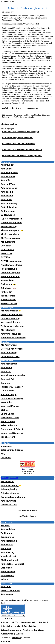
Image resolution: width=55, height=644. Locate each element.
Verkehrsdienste (9, 556)
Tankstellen (6, 292)
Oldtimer (5, 410)
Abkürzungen (7, 165)
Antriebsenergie (9, 364)
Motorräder (6, 402)
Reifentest (6, 549)
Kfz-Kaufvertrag (9, 345)
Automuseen (7, 594)
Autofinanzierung (11, 485)
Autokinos (6, 587)
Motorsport (6, 253)
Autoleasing (7, 192)
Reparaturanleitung (10, 277)
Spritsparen (8, 284)
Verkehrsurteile (8, 300)
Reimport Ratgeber (10, 273)
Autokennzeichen (9, 188)
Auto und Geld (8, 379)
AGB (3, 454)
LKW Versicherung (10, 318)
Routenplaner (7, 280)
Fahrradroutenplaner (11, 223)
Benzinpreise (7, 537)
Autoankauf (6, 169)
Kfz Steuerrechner (10, 234)
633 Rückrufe (7, 482)
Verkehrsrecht (8, 437)
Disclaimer (6, 458)
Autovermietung (9, 203)
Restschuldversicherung (13, 497)
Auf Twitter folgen (27, 516)
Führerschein (7, 391)
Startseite (17, 638)
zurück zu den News (12, 108)
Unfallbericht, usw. (10, 356)
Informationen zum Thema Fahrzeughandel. (22, 156)
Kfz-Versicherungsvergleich (25, 622)
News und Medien (10, 406)
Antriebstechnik (9, 541)
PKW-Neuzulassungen (12, 261)
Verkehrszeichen (9, 303)
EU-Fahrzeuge (8, 211)
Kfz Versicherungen (11, 238)
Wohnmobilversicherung (13, 338)
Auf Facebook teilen (27, 510)
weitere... (5, 579)
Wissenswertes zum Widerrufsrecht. (19, 144)
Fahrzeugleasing (9, 489)
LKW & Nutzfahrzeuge (12, 398)
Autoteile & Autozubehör (13, 375)
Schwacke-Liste (9, 505)
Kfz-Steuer (39, 630)
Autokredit (44, 622)
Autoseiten (6, 200)
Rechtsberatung (9, 269)
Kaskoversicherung (10, 322)
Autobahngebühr (9, 173)
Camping (5, 383)
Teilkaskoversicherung (12, 326)
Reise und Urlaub (9, 425)
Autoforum (5, 642)
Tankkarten (6, 533)
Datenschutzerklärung (12, 450)
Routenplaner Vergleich (12, 564)
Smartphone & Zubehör (12, 429)
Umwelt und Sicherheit (12, 433)
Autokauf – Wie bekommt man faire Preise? (22, 150)
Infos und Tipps (9, 395)
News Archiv (33, 108)
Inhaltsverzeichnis (9, 124)
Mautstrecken (7, 250)
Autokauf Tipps (8, 184)
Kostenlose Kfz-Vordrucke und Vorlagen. (21, 132)
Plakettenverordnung (11, 265)
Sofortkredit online (10, 493)
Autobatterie (7, 545)
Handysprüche (8, 572)
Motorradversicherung (12, 315)
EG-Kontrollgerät (9, 560)
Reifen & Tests (8, 421)
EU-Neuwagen (8, 215)
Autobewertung (8, 501)
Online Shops (7, 414)
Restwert (5, 525)
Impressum (6, 446)
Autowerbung (7, 575)
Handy (17, 626)
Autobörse (28, 630)
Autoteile (20, 634)
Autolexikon (7, 196)
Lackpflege (6, 568)
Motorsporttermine (10, 590)
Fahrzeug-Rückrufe (10, 478)
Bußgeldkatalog (9, 207)
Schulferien (8, 288)
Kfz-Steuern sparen (12, 230)
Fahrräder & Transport (12, 387)
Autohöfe (5, 180)
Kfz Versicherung (11, 311)
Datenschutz (18, 600)
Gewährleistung (9, 226)
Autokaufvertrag (9, 353)
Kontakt (29, 600)
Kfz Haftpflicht (8, 330)
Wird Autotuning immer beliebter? (18, 138)
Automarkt (6, 371)
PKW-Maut (6, 257)
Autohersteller (8, 176)
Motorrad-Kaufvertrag (12, 349)
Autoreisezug (7, 552)
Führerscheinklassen (11, 219)
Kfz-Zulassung (8, 242)
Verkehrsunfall (8, 296)
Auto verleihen (8, 529)
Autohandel (6, 368)
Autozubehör (7, 626)
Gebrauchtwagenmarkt (11, 630)
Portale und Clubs (10, 418)
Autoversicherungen (11, 334)
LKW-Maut (6, 246)
